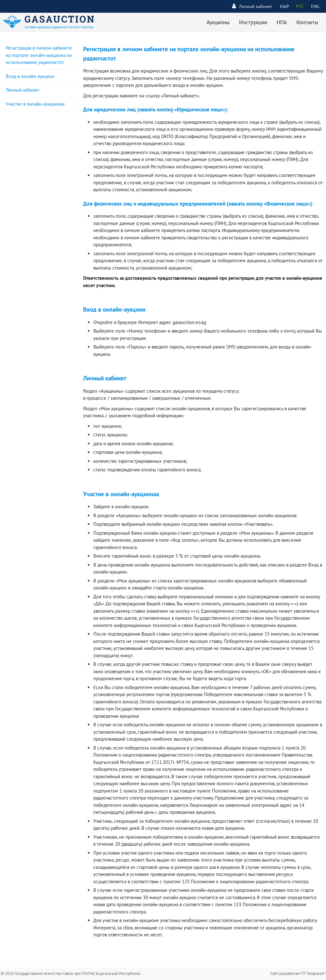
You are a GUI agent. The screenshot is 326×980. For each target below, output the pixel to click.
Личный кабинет (252, 6)
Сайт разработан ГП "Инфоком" (298, 973)
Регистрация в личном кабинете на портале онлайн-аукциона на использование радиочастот (39, 55)
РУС (300, 6)
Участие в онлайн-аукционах (35, 104)
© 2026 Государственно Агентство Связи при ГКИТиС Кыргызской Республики (71, 973)
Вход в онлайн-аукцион (30, 76)
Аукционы (218, 22)
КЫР (285, 6)
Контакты (307, 22)
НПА (282, 22)
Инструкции (253, 22)
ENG (315, 6)
